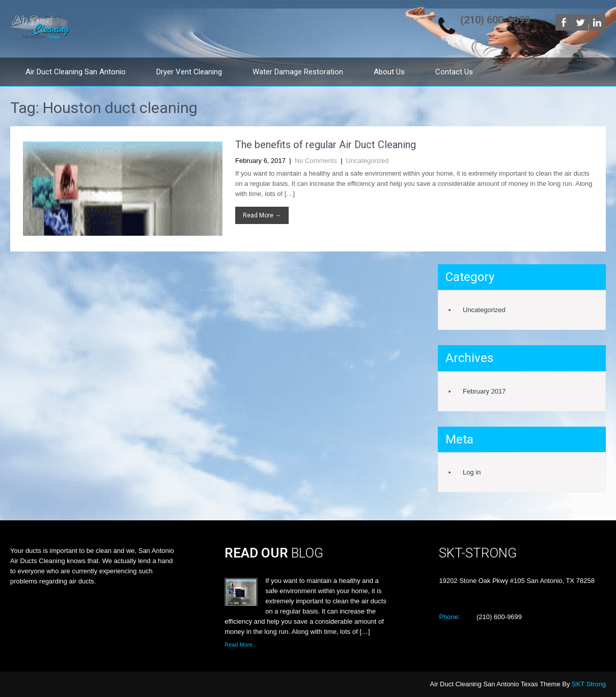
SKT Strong (589, 684)
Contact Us (454, 72)
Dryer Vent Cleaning (189, 72)
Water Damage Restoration (298, 72)
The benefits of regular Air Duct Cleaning (326, 145)
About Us (389, 72)
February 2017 (484, 391)
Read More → (262, 215)
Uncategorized (368, 161)
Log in (472, 472)
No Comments (316, 161)
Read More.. (240, 645)
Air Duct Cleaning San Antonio (76, 72)
